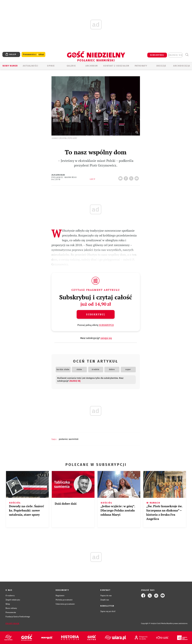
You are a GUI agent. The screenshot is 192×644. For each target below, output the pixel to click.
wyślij (137, 178)
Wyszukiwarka (187, 55)
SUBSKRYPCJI (106, 325)
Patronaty (141, 66)
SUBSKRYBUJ (157, 55)
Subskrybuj (96, 314)
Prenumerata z (33, 55)
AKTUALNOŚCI (30, 66)
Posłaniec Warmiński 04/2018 (64, 178)
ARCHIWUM (92, 66)
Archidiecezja (182, 66)
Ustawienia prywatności (65, 604)
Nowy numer (10, 66)
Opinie (51, 66)
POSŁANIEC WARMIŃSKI (69, 439)
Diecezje (161, 66)
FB (126, 178)
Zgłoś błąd (12, 624)
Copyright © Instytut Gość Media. (154, 623)
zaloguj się (175, 55)
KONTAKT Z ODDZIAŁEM (116, 66)
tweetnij (132, 178)
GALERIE (71, 66)
